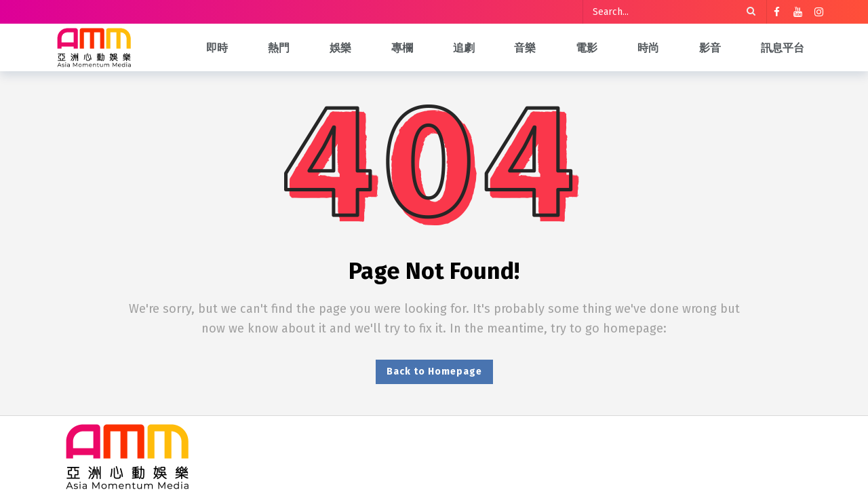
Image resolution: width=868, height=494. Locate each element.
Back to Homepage (434, 372)
